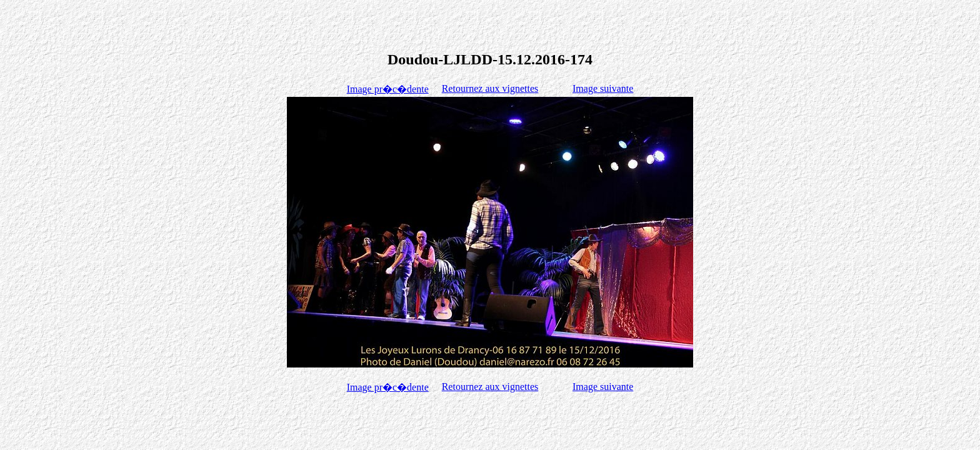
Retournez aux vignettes (490, 88)
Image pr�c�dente (388, 89)
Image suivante (603, 88)
